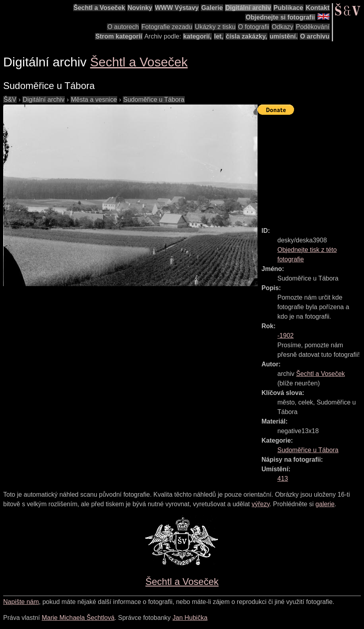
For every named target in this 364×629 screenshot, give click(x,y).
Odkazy (283, 27)
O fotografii (254, 27)
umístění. (284, 36)
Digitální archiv (248, 8)
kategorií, (197, 36)
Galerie (212, 8)
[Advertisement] (311, 167)
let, (219, 36)
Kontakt (318, 8)
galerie (325, 504)
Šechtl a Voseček (99, 8)
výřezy (260, 504)
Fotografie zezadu (167, 27)
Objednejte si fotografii (280, 17)
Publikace (288, 8)
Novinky (140, 8)
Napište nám (21, 602)
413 (283, 479)
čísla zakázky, (246, 36)
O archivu (315, 36)
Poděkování (313, 27)
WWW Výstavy (177, 8)
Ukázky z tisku (215, 27)
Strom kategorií (119, 36)
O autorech (123, 27)
